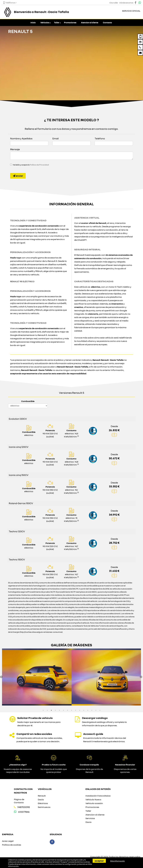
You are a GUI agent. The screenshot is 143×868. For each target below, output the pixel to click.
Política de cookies (12, 845)
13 (92, 710)
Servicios (90, 818)
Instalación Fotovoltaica (98, 796)
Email (55, 138)
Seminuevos (44, 807)
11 (84, 710)
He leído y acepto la (31, 165)
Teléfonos (9, 3)
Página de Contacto (19, 801)
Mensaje (15, 149)
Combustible (28, 401)
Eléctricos (43, 803)
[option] (37, 677)
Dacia (41, 799)
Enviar (18, 176)
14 (96, 710)
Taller (57, 23)
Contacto (107, 23)
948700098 (24, 807)
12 (88, 710)
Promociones (70, 23)
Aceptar (99, 861)
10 (80, 710)
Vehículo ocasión (94, 803)
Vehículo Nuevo (93, 799)
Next (141, 677)
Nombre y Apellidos (21, 138)
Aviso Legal (8, 841)
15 (100, 710)
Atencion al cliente (90, 23)
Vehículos (45, 23)
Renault (42, 796)
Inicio (33, 23)
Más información (117, 861)
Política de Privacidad (39, 165)
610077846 (24, 812)
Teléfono (100, 138)
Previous (1, 677)
